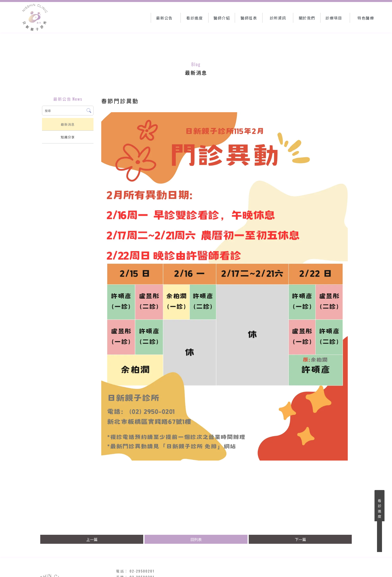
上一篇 (92, 539)
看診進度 (379, 508)
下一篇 (300, 539)
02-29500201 (142, 571)
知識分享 (68, 137)
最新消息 (68, 124)
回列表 (196, 539)
